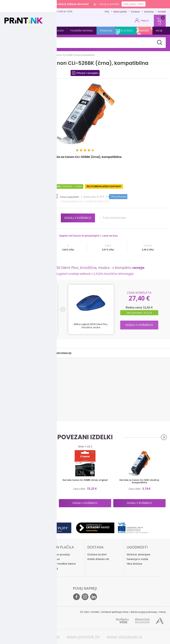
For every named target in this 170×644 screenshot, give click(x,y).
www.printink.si (44, 637)
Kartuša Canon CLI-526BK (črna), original (85, 480)
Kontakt (162, 12)
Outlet (144, 31)
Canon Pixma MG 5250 (15, 408)
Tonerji (28, 31)
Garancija (149, 12)
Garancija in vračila (137, 559)
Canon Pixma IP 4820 (14, 375)
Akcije (159, 31)
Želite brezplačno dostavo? (104, 186)
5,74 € (51, 196)
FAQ (107, 12)
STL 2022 (84, 612)
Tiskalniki (58, 31)
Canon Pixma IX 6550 (14, 387)
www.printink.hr (83, 637)
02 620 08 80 (39, 11)
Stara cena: (90, 197)
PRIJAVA (145, 21)
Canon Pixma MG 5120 (15, 392)
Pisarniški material (82, 31)
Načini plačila (120, 12)
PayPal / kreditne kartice (62, 564)
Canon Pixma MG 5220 (15, 404)
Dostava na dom (97, 554)
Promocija (106, 31)
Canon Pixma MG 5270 (15, 412)
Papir (42, 31)
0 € (160, 24)
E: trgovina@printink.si (21, 569)
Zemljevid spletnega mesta (115, 612)
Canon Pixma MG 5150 (15, 396)
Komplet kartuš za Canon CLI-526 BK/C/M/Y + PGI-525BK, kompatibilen (31, 481)
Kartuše (13, 31)
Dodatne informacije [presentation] (58, 353)
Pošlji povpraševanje (116, 218)
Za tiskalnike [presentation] (20, 353)
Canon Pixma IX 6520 (14, 383)
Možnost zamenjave (138, 554)
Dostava (135, 12)
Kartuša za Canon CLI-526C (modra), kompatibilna (139, 481)
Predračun (54, 559)
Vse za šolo (126, 31)
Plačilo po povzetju (59, 554)
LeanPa (52, 568)
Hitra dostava (134, 564)
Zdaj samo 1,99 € (134, 4)
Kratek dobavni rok (98, 559)
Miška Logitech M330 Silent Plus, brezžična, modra (91, 326)
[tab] (20, 353)
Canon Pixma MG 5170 (15, 400)
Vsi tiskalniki (9, 417)
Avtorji (162, 612)
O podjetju (15, 574)
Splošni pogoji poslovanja (144, 612)
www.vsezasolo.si (124, 637)
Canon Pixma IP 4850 (14, 379)
